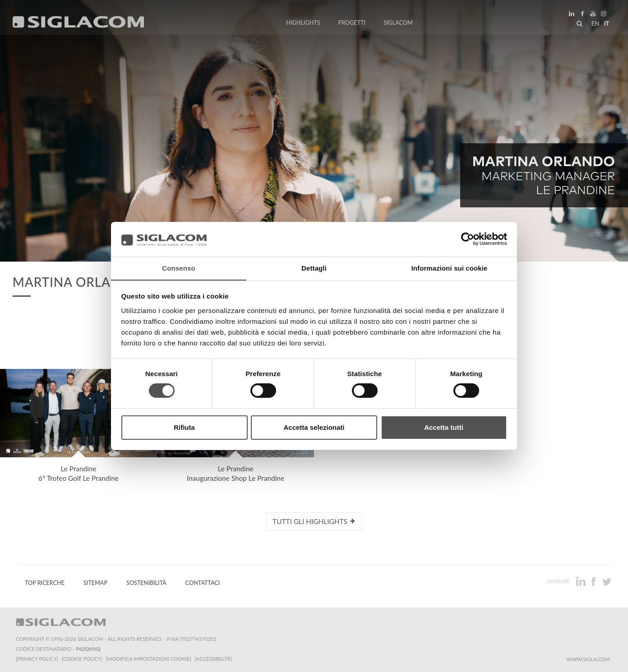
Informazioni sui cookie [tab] (450, 268)
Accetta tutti (444, 427)
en (595, 24)
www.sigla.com (588, 659)
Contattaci (203, 583)
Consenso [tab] (178, 268)
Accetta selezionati (314, 427)
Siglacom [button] (401, 24)
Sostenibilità (146, 583)
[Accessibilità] (214, 659)
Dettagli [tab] (314, 268)
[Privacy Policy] (37, 659)
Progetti (352, 24)
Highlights (303, 24)
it (606, 24)
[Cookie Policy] (82, 659)
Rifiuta (184, 427)
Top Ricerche (45, 583)
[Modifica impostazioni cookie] (149, 659)
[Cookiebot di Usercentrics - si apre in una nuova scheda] (468, 239)
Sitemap (95, 583)
